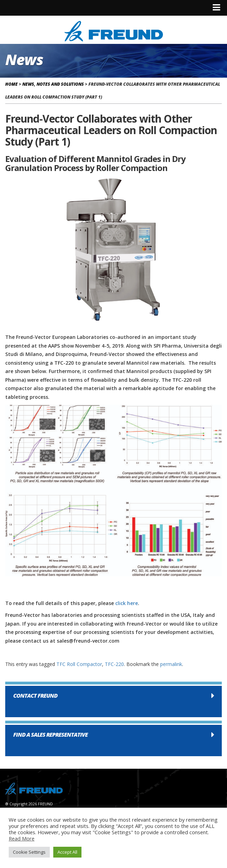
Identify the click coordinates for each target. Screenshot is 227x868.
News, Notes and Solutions (53, 84)
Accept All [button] (67, 852)
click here (127, 603)
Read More (22, 838)
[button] (113, 702)
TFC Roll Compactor (79, 664)
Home (11, 84)
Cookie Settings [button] (29, 852)
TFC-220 (114, 664)
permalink (171, 664)
